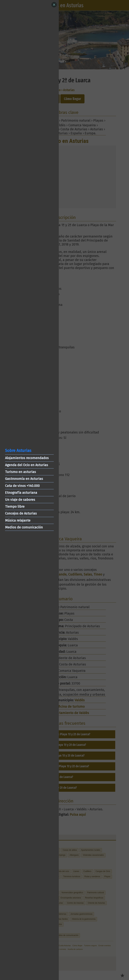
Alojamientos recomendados (27, 458)
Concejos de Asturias (21, 513)
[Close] (54, 5)
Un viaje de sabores (20, 500)
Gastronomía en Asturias (24, 479)
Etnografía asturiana (21, 493)
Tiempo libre (15, 506)
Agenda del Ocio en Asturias (27, 465)
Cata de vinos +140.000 (22, 486)
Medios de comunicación (24, 527)
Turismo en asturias (20, 472)
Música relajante (18, 520)
